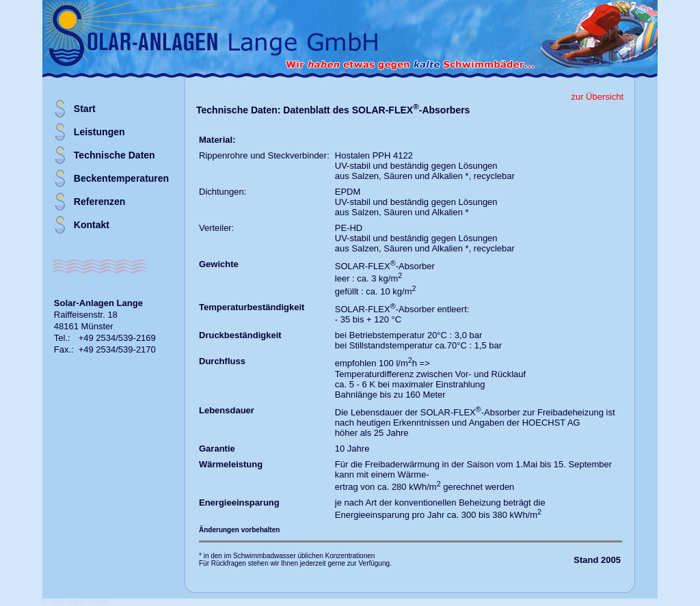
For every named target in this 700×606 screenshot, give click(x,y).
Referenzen (99, 202)
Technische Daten (115, 155)
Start (85, 109)
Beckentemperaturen (121, 178)
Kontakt (92, 225)
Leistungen (99, 132)
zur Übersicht (597, 97)
